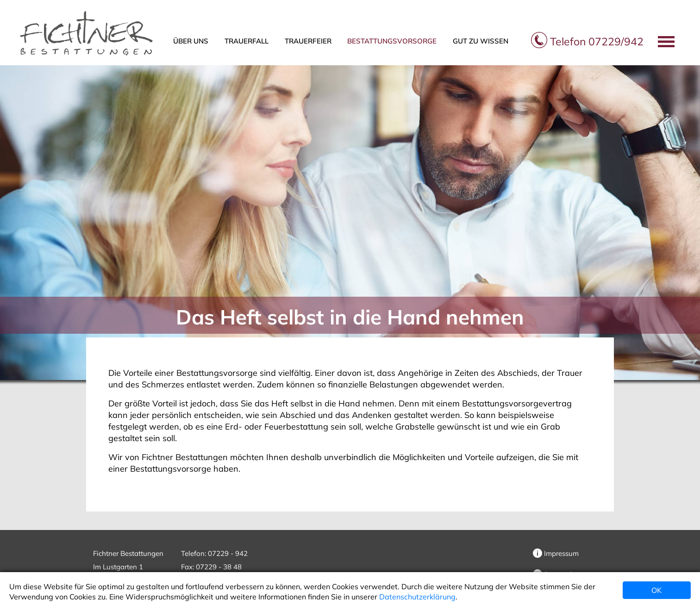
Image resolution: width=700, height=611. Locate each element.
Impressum (556, 553)
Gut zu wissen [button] (481, 41)
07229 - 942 (228, 553)
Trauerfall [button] (247, 41)
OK (656, 590)
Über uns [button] (191, 41)
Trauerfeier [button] (308, 41)
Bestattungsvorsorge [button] (392, 41)
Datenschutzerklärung (417, 597)
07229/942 (587, 41)
